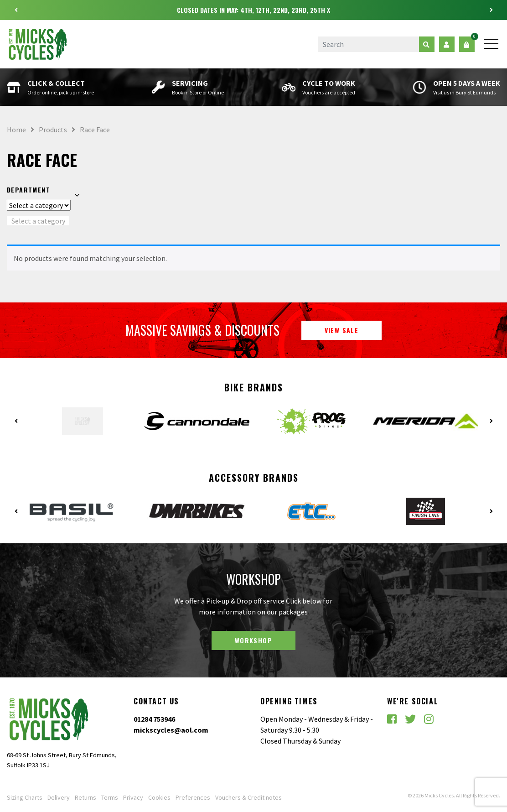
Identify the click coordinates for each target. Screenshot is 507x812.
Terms (110, 797)
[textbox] (38, 221)
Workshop (253, 640)
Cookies (159, 797)
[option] (253, 10)
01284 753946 (154, 719)
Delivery (59, 797)
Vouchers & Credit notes (248, 797)
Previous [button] (16, 10)
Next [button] (491, 10)
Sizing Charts (25, 797)
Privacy (133, 797)
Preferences (193, 797)
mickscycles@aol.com (171, 730)
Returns (85, 797)
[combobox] (38, 221)
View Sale (342, 330)
